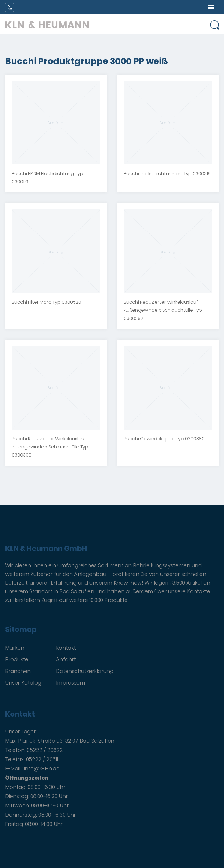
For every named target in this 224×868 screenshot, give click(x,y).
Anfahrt (66, 659)
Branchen (18, 671)
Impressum (70, 683)
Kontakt (66, 648)
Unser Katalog (23, 683)
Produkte (17, 659)
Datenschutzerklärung (85, 671)
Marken (15, 648)
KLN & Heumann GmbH (46, 549)
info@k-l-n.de (42, 768)
